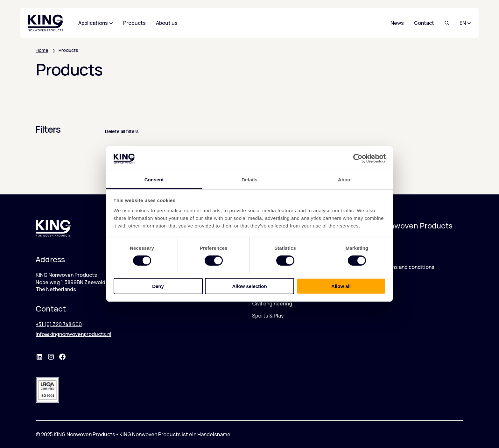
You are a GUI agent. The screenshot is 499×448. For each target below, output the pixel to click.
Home (42, 50)
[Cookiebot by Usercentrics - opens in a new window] (358, 158)
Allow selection (249, 286)
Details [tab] (250, 180)
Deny (158, 286)
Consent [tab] (154, 180)
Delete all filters (122, 131)
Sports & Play (268, 316)
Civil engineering (272, 304)
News (397, 23)
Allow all (341, 286)
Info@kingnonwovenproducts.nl (74, 334)
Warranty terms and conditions (397, 267)
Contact (424, 23)
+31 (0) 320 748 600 (59, 324)
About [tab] (345, 180)
